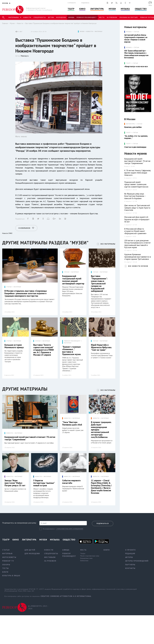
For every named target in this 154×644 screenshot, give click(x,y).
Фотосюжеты (9, 557)
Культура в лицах (11, 576)
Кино (82, 9)
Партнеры (130, 565)
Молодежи (61, 17)
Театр (71, 9)
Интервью (7, 554)
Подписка (85, 3)
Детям (51, 17)
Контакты (130, 568)
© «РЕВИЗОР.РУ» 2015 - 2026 (38, 607)
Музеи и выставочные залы (90, 556)
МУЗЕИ (82, 32)
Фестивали (50, 557)
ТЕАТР (128, 63)
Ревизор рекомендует (87, 17)
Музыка (125, 9)
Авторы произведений (137, 561)
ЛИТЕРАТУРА (130, 124)
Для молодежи (32, 554)
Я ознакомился (49, 529)
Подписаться (103, 524)
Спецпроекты (40, 17)
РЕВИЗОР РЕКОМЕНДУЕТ (72, 341)
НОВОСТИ (90, 32)
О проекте (72, 3)
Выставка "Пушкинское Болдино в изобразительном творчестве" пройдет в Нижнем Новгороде (61, 23)
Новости (27, 17)
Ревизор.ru (25, 56)
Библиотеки (84, 561)
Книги (107, 550)
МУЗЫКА (129, 32)
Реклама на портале (129, 17)
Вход (150, 5)
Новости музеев (136, 154)
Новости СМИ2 (7, 233)
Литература (97, 9)
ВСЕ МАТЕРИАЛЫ (108, 244)
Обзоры (6, 565)
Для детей (30, 550)
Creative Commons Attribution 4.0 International (66, 596)
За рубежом (112, 17)
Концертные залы (86, 558)
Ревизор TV (8, 561)
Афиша (71, 17)
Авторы (129, 557)
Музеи (112, 9)
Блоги (5, 572)
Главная (5, 23)
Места (102, 17)
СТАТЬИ (9, 287)
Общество (141, 9)
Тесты (5, 568)
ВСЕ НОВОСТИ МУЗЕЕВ (138, 266)
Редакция (130, 554)
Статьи (136, 32)
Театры (83, 553)
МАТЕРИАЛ (99, 32)
